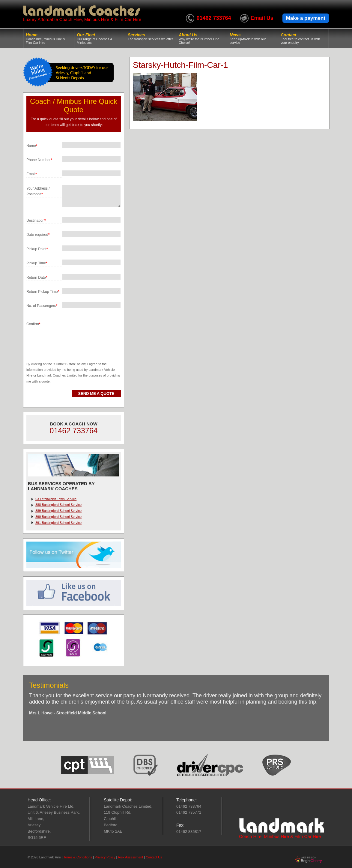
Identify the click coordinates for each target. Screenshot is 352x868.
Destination (36, 221)
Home (49, 38)
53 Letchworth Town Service (56, 499)
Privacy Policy (105, 857)
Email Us (262, 18)
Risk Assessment (130, 857)
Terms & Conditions (78, 857)
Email (32, 174)
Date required (38, 235)
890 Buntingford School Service (58, 517)
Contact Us (154, 857)
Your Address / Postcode (38, 191)
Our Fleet (100, 38)
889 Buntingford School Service (58, 511)
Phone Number (39, 160)
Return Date (37, 278)
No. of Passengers (42, 306)
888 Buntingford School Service (58, 505)
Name (32, 146)
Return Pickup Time (43, 292)
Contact (303, 38)
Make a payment (306, 18)
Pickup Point (37, 249)
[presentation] (72, 339)
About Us (202, 38)
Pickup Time (37, 263)
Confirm (33, 324)
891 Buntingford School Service (58, 523)
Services (151, 37)
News (253, 38)
